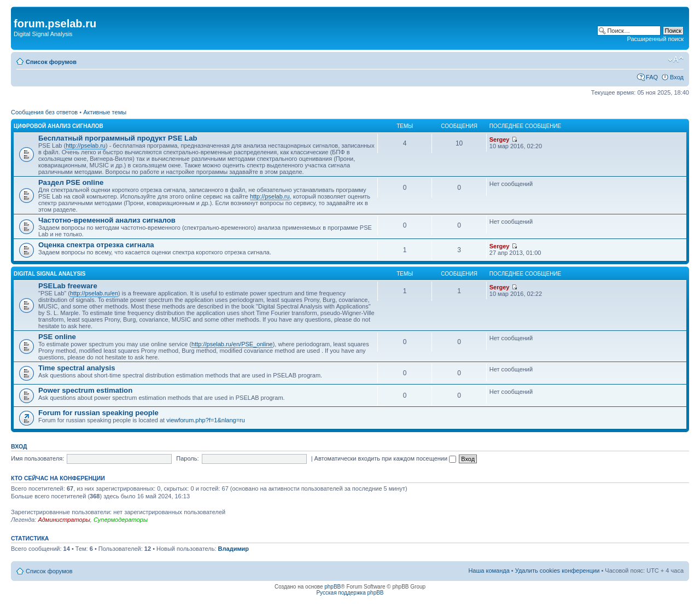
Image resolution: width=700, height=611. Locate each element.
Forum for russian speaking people (98, 413)
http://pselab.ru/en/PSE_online (232, 344)
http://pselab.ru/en (94, 293)
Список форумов (51, 62)
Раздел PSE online (71, 182)
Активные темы (105, 112)
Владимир (234, 549)
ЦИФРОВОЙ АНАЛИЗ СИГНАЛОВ (59, 126)
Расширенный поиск (655, 39)
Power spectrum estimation (85, 390)
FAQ (652, 77)
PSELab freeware (68, 286)
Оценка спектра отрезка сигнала (96, 245)
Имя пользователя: (37, 458)
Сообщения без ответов (44, 112)
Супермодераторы (121, 520)
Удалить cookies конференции (558, 571)
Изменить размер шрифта (676, 60)
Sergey (500, 139)
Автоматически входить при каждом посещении (386, 458)
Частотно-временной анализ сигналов (107, 220)
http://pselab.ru (86, 146)
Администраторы (64, 520)
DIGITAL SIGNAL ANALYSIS (50, 274)
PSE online (57, 337)
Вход (677, 77)
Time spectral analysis (77, 368)
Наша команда (489, 571)
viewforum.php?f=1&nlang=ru (206, 420)
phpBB (332, 587)
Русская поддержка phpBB (350, 593)
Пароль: (187, 458)
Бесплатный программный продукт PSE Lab (118, 138)
